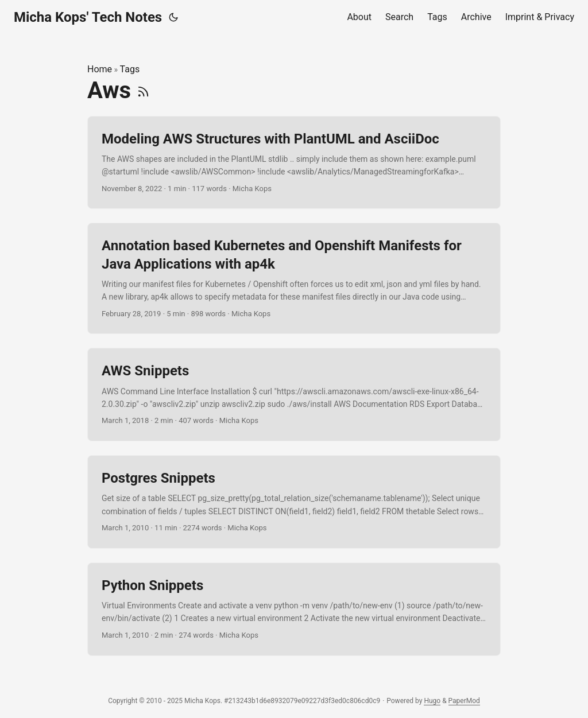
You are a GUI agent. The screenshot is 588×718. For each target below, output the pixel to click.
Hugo (432, 701)
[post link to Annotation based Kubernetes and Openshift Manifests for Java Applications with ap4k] (294, 278)
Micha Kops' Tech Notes (88, 17)
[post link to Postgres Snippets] (294, 502)
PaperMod (464, 701)
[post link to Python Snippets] (294, 609)
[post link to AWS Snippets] (294, 395)
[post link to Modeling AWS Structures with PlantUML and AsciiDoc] (294, 163)
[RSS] (143, 90)
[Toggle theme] (173, 17)
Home (100, 69)
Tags (130, 69)
